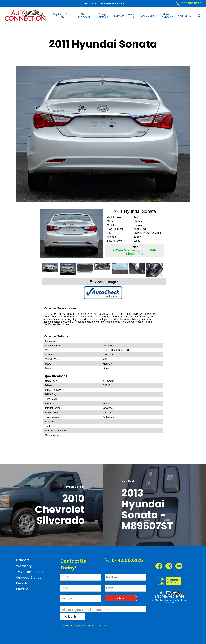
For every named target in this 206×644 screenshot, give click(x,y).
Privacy (22, 589)
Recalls (22, 583)
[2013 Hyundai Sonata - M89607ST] (154, 505)
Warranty (24, 566)
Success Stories (29, 578)
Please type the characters (85, 610)
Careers (23, 560)
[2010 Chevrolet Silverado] (51, 505)
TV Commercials (30, 572)
